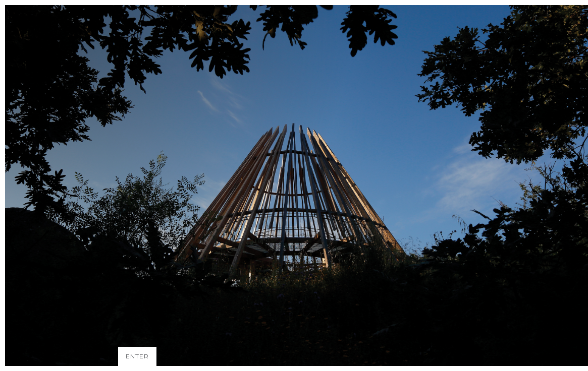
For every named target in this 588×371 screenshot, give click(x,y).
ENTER (137, 356)
